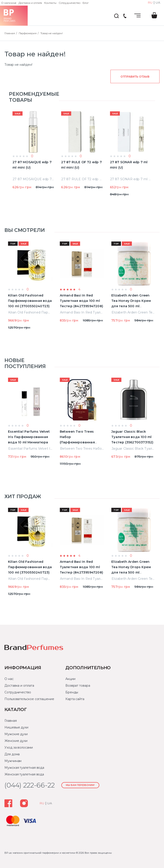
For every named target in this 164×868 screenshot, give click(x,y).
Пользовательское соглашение (29, 699)
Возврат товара (78, 686)
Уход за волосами (19, 747)
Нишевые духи (16, 727)
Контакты (50, 3)
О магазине (9, 3)
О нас (9, 679)
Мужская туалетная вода (24, 768)
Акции (70, 679)
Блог (86, 3)
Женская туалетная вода (24, 774)
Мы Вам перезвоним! (80, 785)
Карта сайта (75, 699)
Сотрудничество (70, 3)
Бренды (72, 692)
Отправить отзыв (135, 77)
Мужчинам (13, 761)
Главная (10, 33)
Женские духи (16, 741)
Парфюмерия (28, 33)
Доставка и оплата (30, 3)
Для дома (12, 754)
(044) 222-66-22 (125, 16)
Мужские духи (16, 734)
